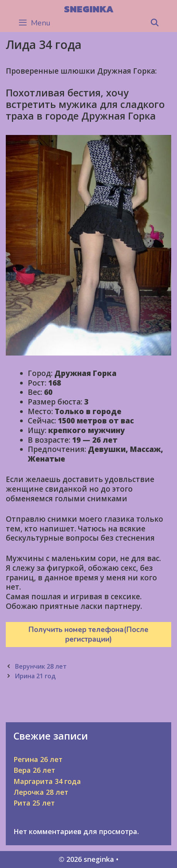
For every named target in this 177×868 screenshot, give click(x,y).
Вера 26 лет (34, 770)
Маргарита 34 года (47, 781)
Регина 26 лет (38, 759)
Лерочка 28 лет (41, 792)
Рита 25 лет (34, 803)
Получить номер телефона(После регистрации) (88, 635)
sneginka (89, 9)
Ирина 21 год (35, 676)
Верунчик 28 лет (41, 666)
